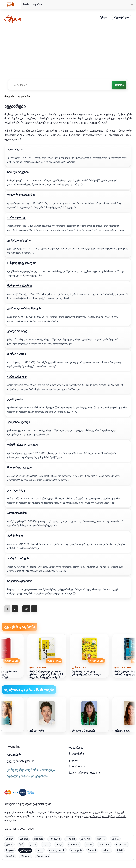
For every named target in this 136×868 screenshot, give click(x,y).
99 (26, 609)
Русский (71, 839)
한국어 (9, 845)
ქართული (25, 850)
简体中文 (86, 839)
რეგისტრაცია (121, 17)
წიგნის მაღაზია (32, 4)
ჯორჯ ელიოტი (17, 217)
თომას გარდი (17, 354)
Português (54, 839)
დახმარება (76, 747)
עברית (40, 850)
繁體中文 (101, 839)
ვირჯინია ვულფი (19, 422)
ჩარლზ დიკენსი (18, 172)
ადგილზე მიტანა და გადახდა (27, 776)
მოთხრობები (77, 766)
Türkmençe (104, 845)
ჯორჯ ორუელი (17, 376)
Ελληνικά (25, 856)
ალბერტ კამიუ (17, 513)
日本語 (115, 839)
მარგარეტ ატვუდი (19, 467)
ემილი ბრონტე (17, 331)
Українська (43, 856)
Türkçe (59, 845)
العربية (46, 845)
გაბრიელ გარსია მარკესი (25, 308)
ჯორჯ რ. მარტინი (19, 558)
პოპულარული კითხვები (85, 772)
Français (39, 839)
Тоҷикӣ (10, 850)
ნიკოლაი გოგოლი (20, 581)
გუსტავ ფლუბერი (19, 240)
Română (10, 856)
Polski (120, 850)
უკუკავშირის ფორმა (21, 761)
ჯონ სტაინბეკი (17, 490)
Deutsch (92, 850)
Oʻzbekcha (74, 845)
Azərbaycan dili (57, 850)
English (10, 839)
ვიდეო (73, 760)
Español (24, 839)
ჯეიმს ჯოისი (15, 399)
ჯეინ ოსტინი (15, 149)
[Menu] (132, 4)
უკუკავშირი (15, 755)
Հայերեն (76, 850)
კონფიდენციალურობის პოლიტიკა (31, 770)
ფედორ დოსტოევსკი (21, 195)
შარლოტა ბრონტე (20, 285)
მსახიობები (76, 754)
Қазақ (89, 845)
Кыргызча (122, 845)
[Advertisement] (68, 51)
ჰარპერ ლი (15, 536)
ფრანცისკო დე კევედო (23, 445)
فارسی (33, 845)
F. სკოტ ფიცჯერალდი (22, 263)
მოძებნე (119, 85)
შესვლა (104, 17)
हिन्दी (21, 845)
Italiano (106, 850)
